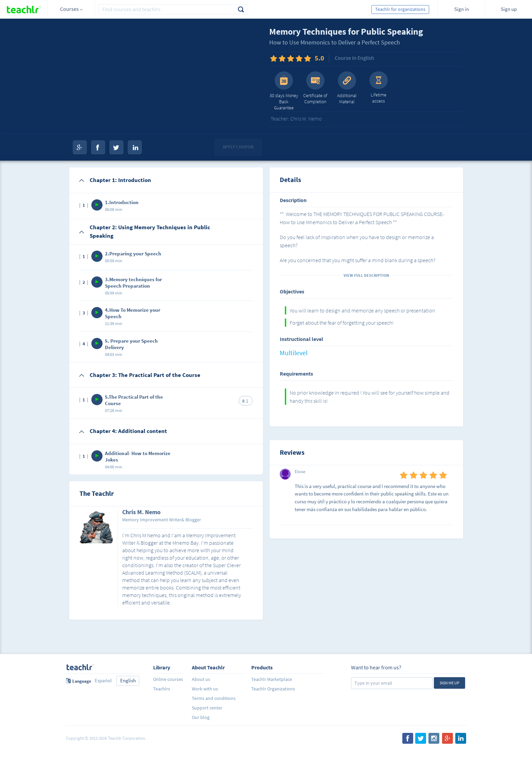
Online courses (168, 679)
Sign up (509, 9)
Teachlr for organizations (400, 9)
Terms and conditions (214, 698)
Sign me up (450, 683)
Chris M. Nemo (141, 512)
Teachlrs (162, 689)
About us (201, 679)
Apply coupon (238, 147)
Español (103, 680)
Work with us (205, 689)
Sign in (462, 9)
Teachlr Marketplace (272, 679)
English (128, 680)
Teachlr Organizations (273, 689)
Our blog (201, 717)
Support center (207, 708)
